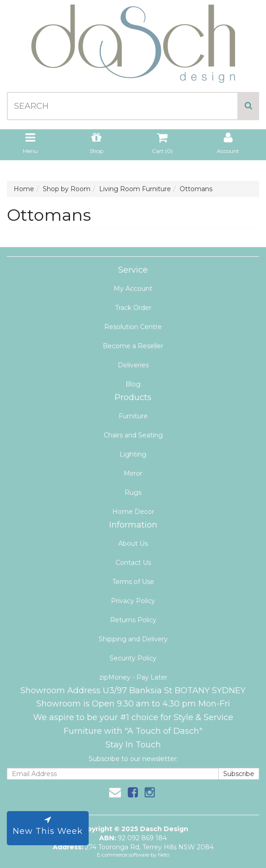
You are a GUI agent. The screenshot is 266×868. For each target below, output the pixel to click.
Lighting (133, 454)
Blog (133, 384)
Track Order (133, 308)
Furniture (133, 416)
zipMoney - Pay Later (133, 677)
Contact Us (133, 563)
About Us (133, 543)
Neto (163, 855)
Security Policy (133, 658)
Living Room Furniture (135, 189)
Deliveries (133, 365)
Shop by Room (67, 189)
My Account (133, 289)
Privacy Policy (133, 601)
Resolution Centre (133, 327)
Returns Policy (133, 620)
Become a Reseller (133, 346)
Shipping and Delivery (133, 639)
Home (24, 189)
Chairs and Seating (133, 435)
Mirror (133, 473)
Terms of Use (133, 582)
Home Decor (133, 512)
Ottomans (196, 189)
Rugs (133, 492)
